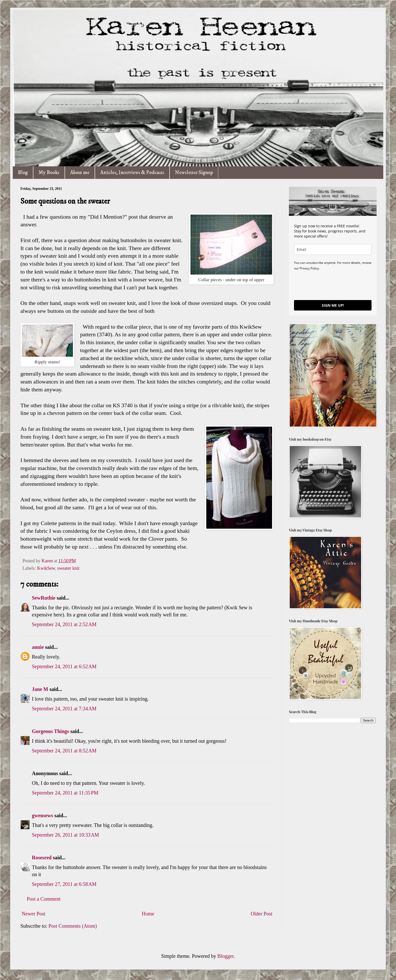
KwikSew (46, 568)
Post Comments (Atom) (73, 926)
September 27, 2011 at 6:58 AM (64, 884)
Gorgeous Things (50, 731)
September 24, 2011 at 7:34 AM (64, 709)
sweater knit (68, 568)
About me (80, 173)
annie (38, 647)
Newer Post (34, 914)
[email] (333, 249)
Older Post (261, 914)
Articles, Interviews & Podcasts (132, 173)
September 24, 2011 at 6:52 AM (64, 666)
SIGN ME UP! (333, 305)
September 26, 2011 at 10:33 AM (65, 835)
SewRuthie (44, 598)
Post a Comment (44, 899)
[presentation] (333, 285)
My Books (49, 173)
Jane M (40, 689)
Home (148, 914)
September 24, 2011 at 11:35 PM (65, 793)
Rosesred (42, 858)
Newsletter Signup (194, 173)
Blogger (226, 956)
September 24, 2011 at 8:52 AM (64, 751)
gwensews (42, 815)
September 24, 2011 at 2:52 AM (64, 624)
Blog (23, 173)
